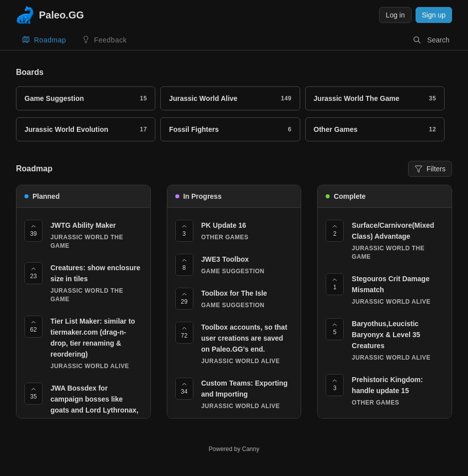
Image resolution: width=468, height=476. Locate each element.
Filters (430, 172)
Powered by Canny (234, 449)
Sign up (434, 15)
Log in (395, 15)
